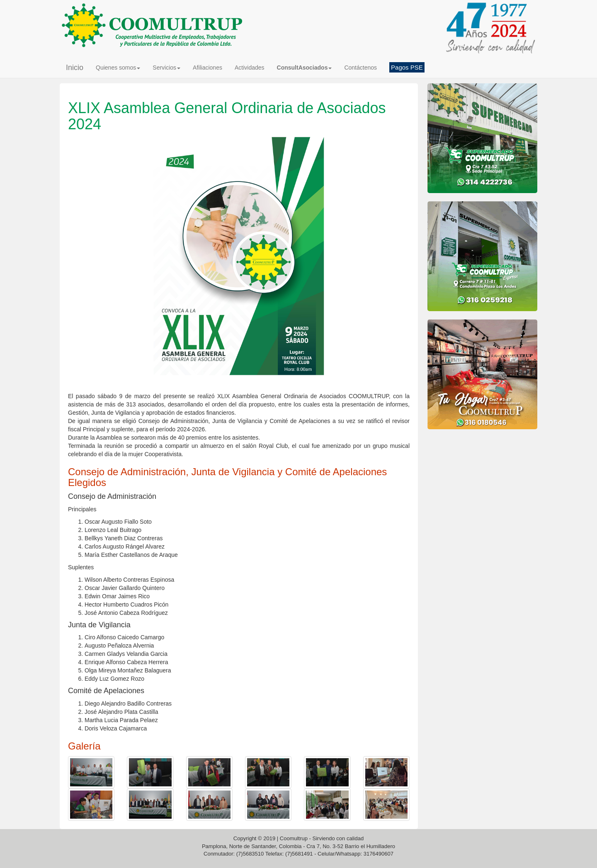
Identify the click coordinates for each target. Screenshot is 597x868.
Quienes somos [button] (118, 68)
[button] (305, 68)
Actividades (250, 68)
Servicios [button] (166, 68)
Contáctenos (360, 68)
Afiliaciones (207, 68)
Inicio (75, 68)
